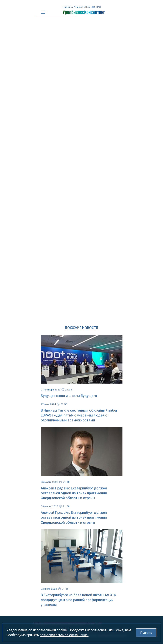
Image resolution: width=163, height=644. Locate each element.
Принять (146, 633)
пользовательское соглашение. (64, 635)
